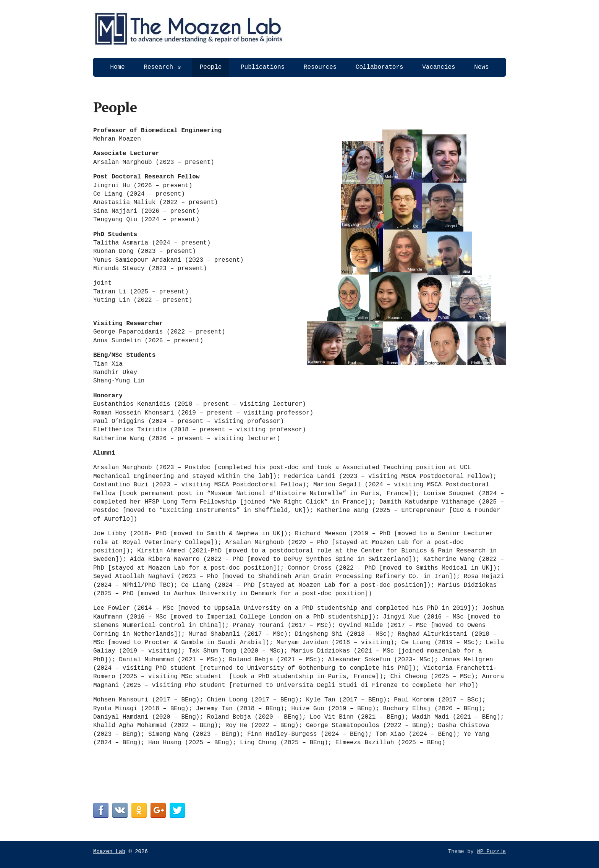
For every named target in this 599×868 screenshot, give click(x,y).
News (481, 67)
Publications (263, 67)
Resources (320, 67)
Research (158, 67)
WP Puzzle (491, 852)
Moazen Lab (109, 852)
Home (117, 67)
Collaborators (380, 67)
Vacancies (439, 67)
